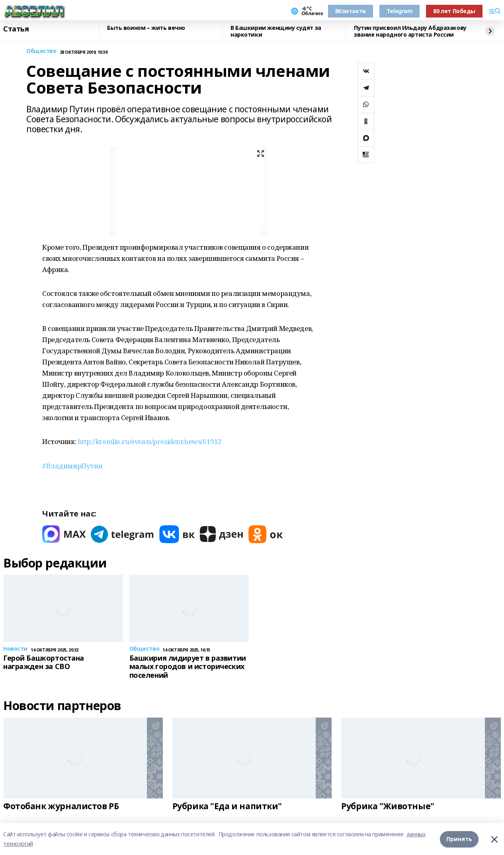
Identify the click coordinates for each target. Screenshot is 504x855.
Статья (16, 29)
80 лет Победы (454, 11)
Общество (41, 51)
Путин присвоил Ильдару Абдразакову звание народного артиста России (410, 31)
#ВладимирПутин (72, 466)
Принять (459, 839)
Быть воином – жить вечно (146, 28)
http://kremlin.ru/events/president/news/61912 (150, 441)
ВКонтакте (351, 11)
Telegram (400, 11)
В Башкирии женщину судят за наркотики (276, 31)
